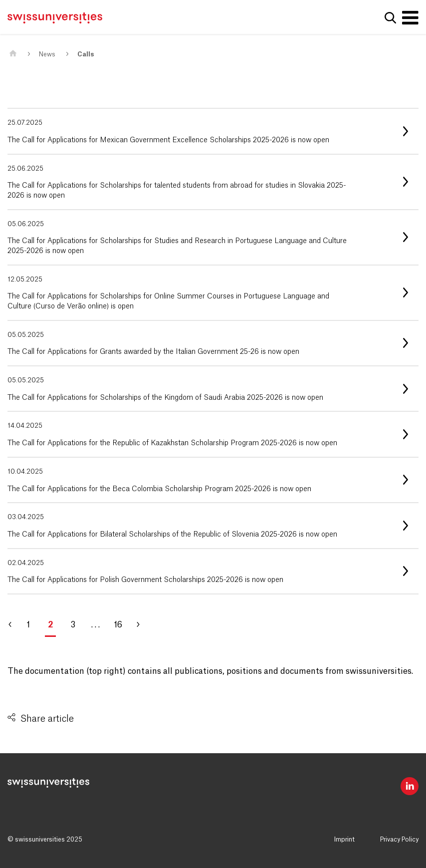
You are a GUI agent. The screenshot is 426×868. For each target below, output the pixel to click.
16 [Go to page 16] (118, 625)
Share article (47, 719)
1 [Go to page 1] (28, 625)
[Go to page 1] (15, 625)
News (47, 54)
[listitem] (213, 131)
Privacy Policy (399, 840)
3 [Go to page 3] (73, 625)
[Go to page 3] (142, 625)
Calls (86, 54)
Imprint (344, 840)
